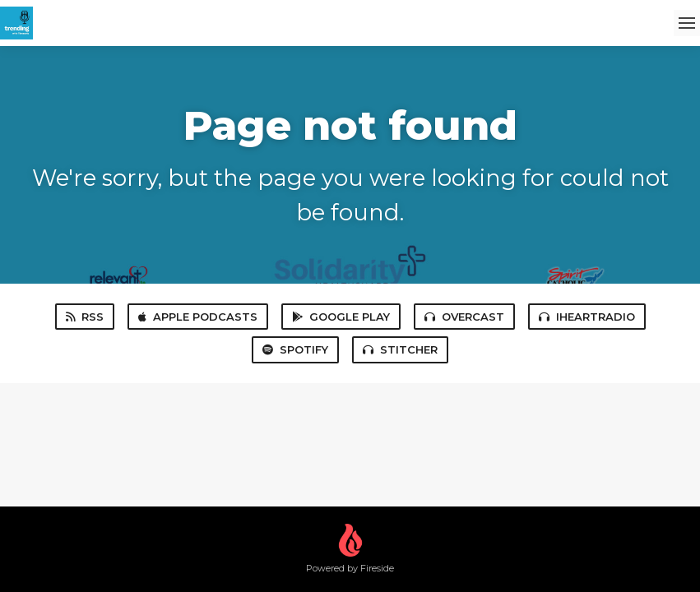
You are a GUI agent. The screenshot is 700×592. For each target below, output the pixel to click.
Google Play (341, 317)
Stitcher (400, 349)
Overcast (464, 317)
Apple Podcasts (198, 317)
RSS (85, 317)
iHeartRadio (587, 317)
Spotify (295, 349)
